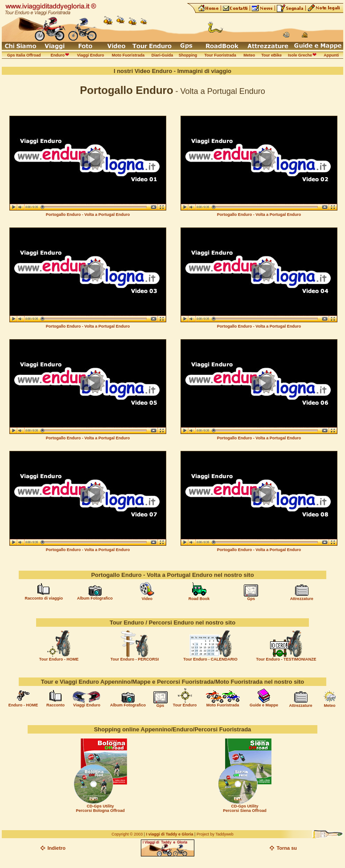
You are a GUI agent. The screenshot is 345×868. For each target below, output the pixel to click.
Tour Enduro (185, 705)
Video (147, 599)
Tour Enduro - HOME (59, 659)
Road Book (199, 599)
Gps (251, 599)
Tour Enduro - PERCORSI (135, 659)
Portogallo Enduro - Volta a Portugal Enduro (88, 215)
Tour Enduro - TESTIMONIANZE (286, 659)
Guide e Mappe (264, 705)
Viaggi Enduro (87, 705)
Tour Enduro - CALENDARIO (210, 659)
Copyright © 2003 (127, 834)
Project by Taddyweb (215, 834)
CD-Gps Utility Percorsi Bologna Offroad (100, 808)
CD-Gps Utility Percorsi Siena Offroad (245, 808)
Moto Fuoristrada (223, 705)
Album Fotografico (95, 598)
